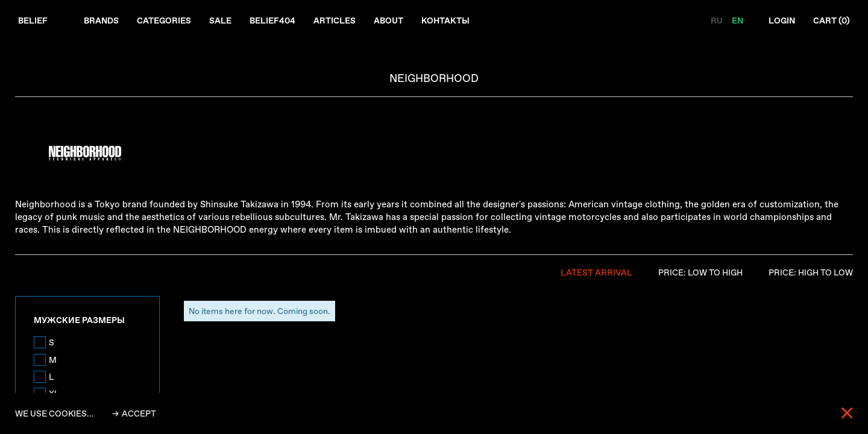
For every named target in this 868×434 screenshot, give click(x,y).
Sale (220, 20)
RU (718, 20)
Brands (101, 20)
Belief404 (272, 20)
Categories (164, 20)
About (388, 20)
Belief (33, 20)
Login (782, 20)
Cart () (832, 20)
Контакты (445, 20)
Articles (335, 20)
